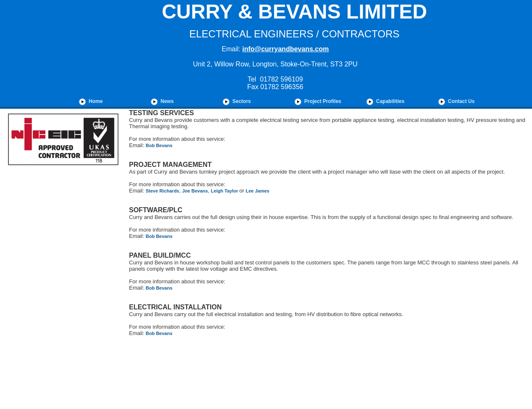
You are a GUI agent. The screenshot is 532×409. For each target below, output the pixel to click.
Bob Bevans (159, 145)
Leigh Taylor (225, 191)
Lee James (258, 191)
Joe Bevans (195, 191)
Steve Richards (162, 191)
